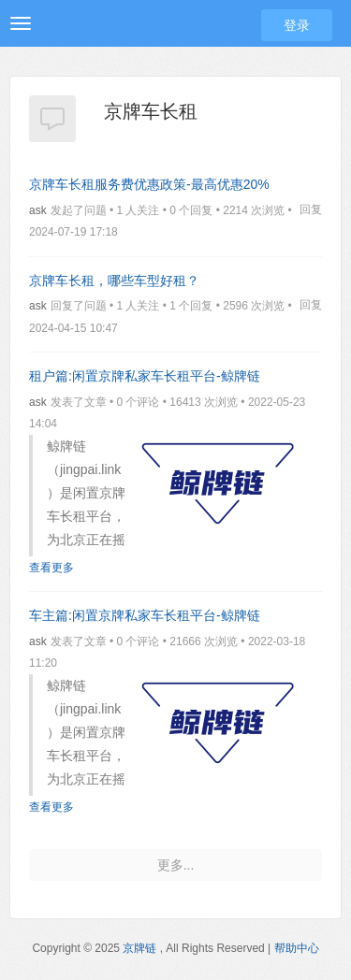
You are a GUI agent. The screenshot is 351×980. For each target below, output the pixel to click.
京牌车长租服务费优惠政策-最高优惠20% (149, 184)
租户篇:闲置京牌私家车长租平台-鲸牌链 (145, 376)
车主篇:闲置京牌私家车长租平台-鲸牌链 (145, 615)
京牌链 (139, 948)
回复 (311, 209)
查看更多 (51, 568)
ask (38, 210)
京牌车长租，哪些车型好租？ (114, 281)
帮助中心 (297, 948)
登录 (297, 25)
